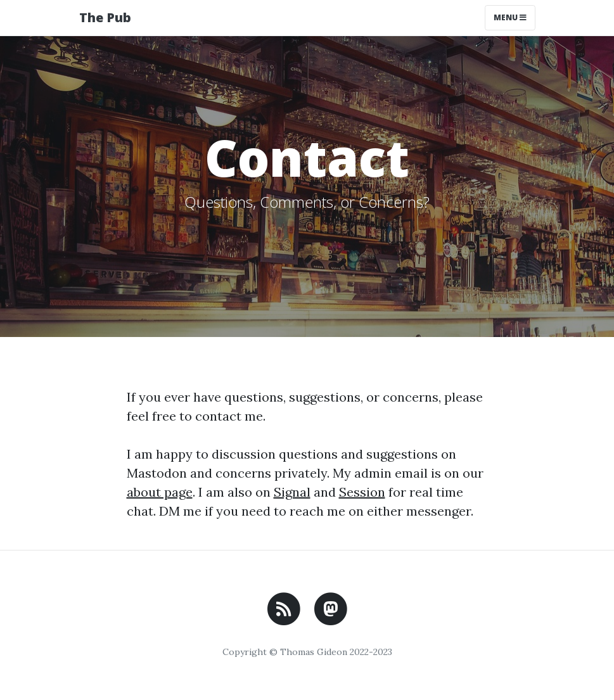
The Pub (105, 17)
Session (362, 492)
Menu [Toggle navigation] (510, 17)
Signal (292, 492)
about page (160, 492)
